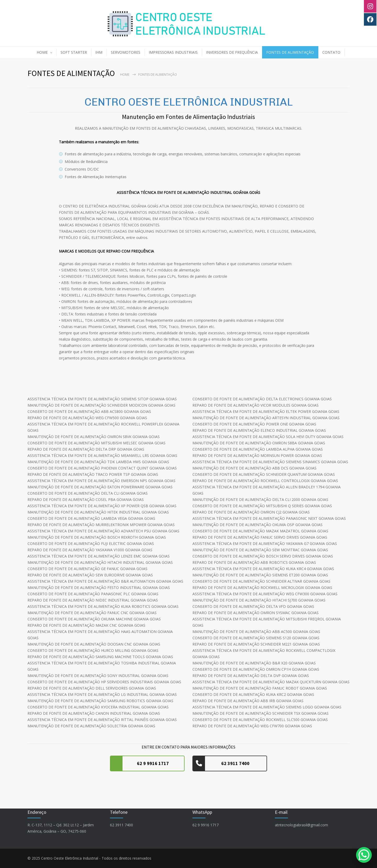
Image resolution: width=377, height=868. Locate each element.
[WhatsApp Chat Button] (364, 855)
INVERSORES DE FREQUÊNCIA (232, 52)
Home (125, 75)
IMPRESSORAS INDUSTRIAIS (173, 52)
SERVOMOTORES (126, 52)
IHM (99, 52)
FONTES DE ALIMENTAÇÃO (290, 52)
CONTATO (331, 52)
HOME (42, 52)
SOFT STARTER (74, 52)
